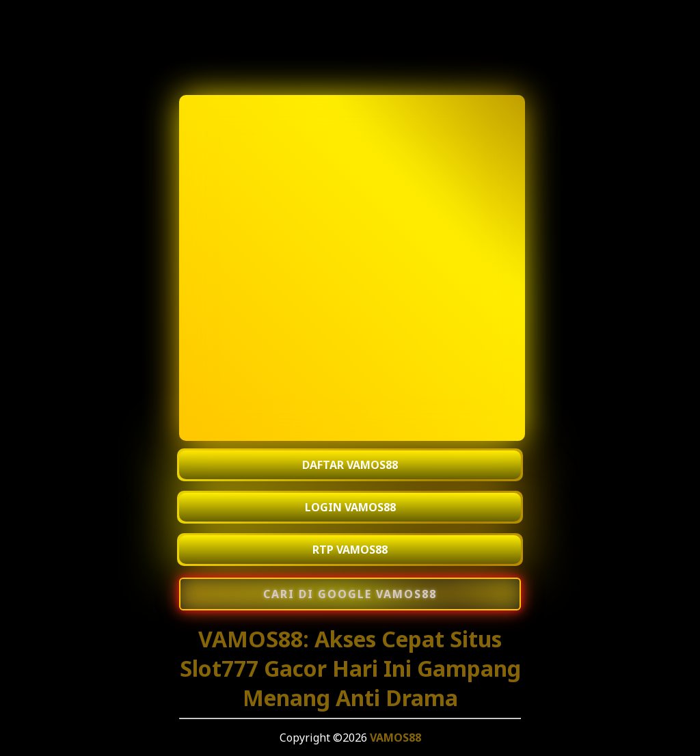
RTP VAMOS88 (350, 550)
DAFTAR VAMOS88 (350, 465)
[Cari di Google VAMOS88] (350, 594)
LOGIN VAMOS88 (350, 507)
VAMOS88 (395, 738)
